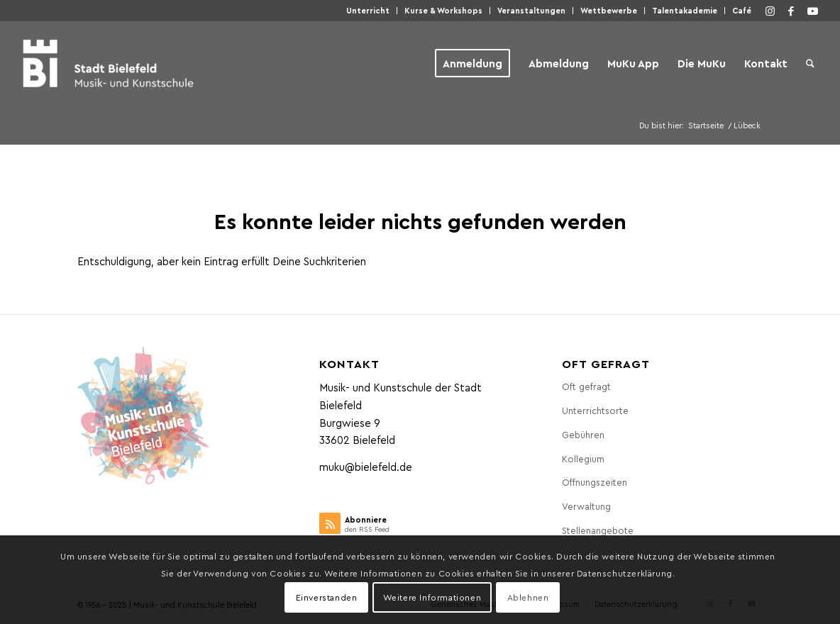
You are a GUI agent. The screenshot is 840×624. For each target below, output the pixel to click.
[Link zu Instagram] (770, 11)
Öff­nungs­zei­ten (595, 482)
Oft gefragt (586, 386)
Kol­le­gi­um (583, 458)
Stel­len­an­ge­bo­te (598, 530)
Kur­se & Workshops (443, 10)
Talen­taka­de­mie (685, 10)
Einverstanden (327, 597)
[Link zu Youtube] (812, 11)
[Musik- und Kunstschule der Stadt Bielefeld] (108, 63)
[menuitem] (368, 11)
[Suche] (810, 63)
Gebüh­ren (583, 434)
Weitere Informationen (432, 597)
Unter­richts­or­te (595, 410)
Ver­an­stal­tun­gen (531, 10)
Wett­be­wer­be (609, 10)
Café (742, 10)
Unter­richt (368, 10)
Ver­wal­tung (586, 506)
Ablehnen (528, 597)
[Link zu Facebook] (791, 11)
